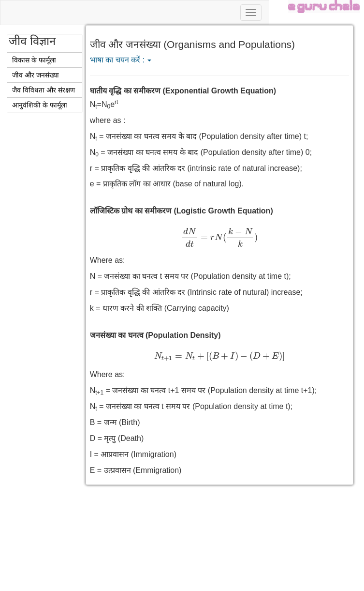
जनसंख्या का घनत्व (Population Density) (155, 335)
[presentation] (220, 237)
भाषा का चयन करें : (121, 60)
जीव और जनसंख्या (36, 75)
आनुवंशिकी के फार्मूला (40, 105)
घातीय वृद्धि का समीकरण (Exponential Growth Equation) (183, 91)
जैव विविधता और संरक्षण (44, 90)
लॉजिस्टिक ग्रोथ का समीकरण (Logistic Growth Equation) (182, 211)
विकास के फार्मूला (34, 60)
